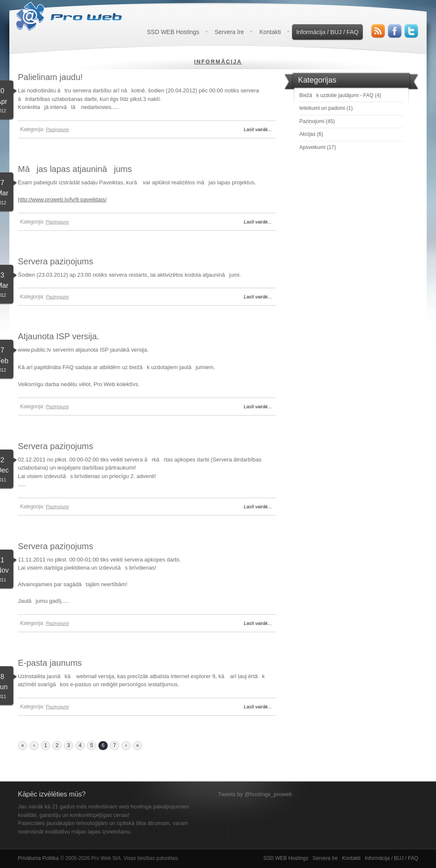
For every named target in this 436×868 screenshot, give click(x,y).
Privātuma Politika (38, 858)
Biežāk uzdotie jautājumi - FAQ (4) (340, 95)
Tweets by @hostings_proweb (255, 794)
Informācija (218, 62)
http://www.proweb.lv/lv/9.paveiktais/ (62, 199)
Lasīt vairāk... (258, 129)
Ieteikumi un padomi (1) (326, 108)
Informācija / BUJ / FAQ (327, 32)
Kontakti (270, 32)
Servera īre (229, 32)
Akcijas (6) (311, 134)
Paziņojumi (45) (317, 121)
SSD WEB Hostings (173, 32)
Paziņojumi (57, 129)
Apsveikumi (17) (318, 147)
